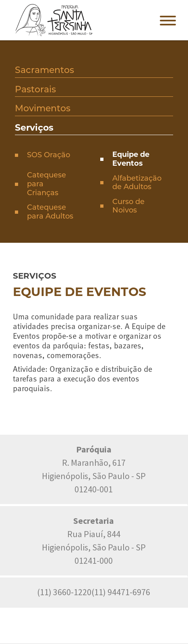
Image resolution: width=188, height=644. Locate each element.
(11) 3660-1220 (64, 592)
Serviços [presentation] (34, 128)
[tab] (94, 71)
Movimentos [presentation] (43, 108)
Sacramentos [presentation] (44, 70)
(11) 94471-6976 (121, 592)
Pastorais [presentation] (35, 89)
